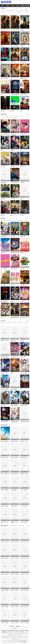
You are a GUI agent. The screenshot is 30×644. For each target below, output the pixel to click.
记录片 (9, 12)
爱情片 (12, 10)
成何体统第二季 (14, 357)
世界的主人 (23, 46)
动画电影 (19, 12)
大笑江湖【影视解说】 (16, 458)
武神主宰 (3, 405)
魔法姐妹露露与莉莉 (15, 389)
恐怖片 (22, 10)
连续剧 (8, 6)
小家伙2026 (13, 62)
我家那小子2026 (24, 253)
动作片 (2, 10)
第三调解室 (23, 285)
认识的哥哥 (13, 237)
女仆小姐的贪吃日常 (25, 373)
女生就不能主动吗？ (25, 134)
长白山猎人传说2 (14, 46)
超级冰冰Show (14, 269)
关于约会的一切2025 (15, 30)
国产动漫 (3, 323)
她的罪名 (3, 215)
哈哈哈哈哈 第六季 (24, 317)
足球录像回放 (14, 526)
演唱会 (26, 220)
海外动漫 (26, 323)
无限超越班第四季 (15, 317)
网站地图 (25, 642)
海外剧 (4, 118)
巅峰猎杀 (3, 111)
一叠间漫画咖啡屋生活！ (16, 422)
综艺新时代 (13, 285)
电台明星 (22, 183)
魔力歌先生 (23, 237)
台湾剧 (12, 116)
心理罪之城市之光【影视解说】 (18, 506)
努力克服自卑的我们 (15, 183)
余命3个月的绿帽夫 (5, 134)
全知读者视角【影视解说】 (17, 490)
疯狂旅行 (13, 301)
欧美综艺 (21, 220)
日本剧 (27, 116)
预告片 (14, 12)
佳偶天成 (13, 166)
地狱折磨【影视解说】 (16, 522)
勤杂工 (22, 111)
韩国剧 (22, 116)
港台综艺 (15, 220)
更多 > (28, 8)
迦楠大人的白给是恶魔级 (6, 341)
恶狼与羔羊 (3, 46)
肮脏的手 (3, 62)
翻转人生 (13, 215)
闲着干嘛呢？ (4, 237)
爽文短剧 (14, 118)
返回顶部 (18, 626)
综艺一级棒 (3, 269)
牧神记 (12, 373)
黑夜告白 (22, 215)
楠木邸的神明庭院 (5, 357)
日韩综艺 (9, 220)
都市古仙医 (23, 357)
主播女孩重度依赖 (24, 422)
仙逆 (21, 389)
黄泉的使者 (13, 341)
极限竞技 (13, 111)
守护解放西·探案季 (15, 95)
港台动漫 (20, 323)
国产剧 (2, 116)
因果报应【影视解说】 (16, 441)
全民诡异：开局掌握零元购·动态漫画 (9, 373)
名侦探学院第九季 (15, 253)
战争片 (4, 12)
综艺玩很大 (23, 269)
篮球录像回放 (22, 526)
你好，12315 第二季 (5, 78)
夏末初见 (3, 166)
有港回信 (13, 150)
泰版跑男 (3, 199)
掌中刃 (2, 150)
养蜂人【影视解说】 (25, 490)
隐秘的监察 (3, 183)
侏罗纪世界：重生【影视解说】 (8, 522)
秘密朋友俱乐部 (4, 301)
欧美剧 (17, 116)
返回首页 (12, 626)
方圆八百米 (23, 166)
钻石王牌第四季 (14, 405)
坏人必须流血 (23, 62)
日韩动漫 (9, 323)
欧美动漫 (14, 323)
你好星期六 (3, 253)
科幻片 (17, 10)
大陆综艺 (3, 220)
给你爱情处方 (14, 134)
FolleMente (3, 30)
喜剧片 (7, 10)
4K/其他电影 (26, 12)
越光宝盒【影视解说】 (6, 506)
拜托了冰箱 (3, 317)
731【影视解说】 (24, 506)
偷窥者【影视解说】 (5, 490)
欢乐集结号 (23, 301)
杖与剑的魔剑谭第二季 (6, 422)
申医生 (22, 199)
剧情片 (27, 10)
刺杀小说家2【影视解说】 (16, 474)
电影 (3, 6)
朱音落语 (22, 341)
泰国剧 (9, 118)
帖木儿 (12, 78)
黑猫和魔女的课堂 (5, 389)
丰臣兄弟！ (13, 199)
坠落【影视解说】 (5, 441)
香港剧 (7, 116)
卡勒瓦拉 (22, 30)
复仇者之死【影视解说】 (6, 458)
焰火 (21, 150)
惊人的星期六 (4, 285)
